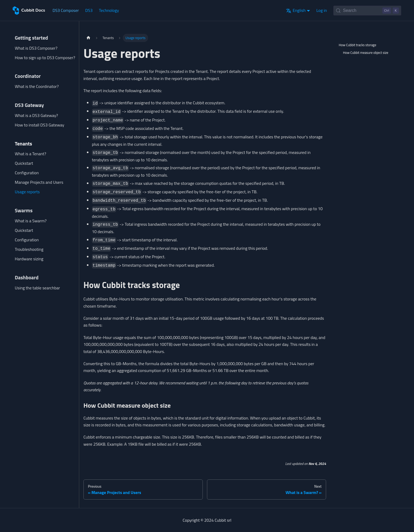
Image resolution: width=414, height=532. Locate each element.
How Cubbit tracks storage (357, 45)
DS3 (89, 10)
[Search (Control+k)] (367, 11)
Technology (109, 10)
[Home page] (88, 38)
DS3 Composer (66, 10)
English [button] (296, 10)
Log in (322, 10)
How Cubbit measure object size (366, 53)
